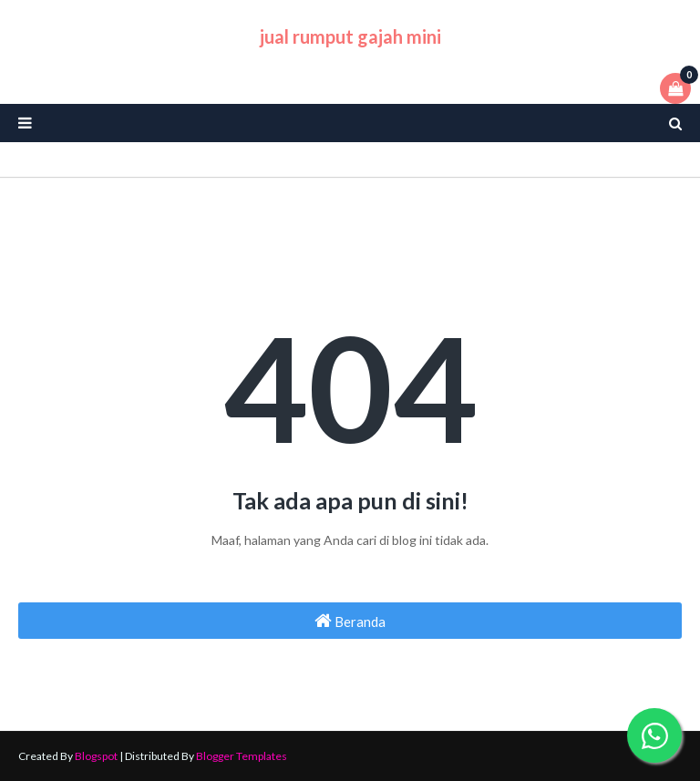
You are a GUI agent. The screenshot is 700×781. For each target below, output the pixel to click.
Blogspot (96, 756)
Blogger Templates (242, 756)
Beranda (350, 621)
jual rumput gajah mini (350, 36)
